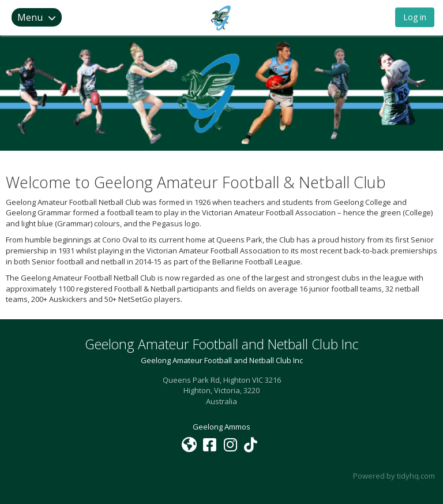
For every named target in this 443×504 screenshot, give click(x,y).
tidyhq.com (416, 476)
